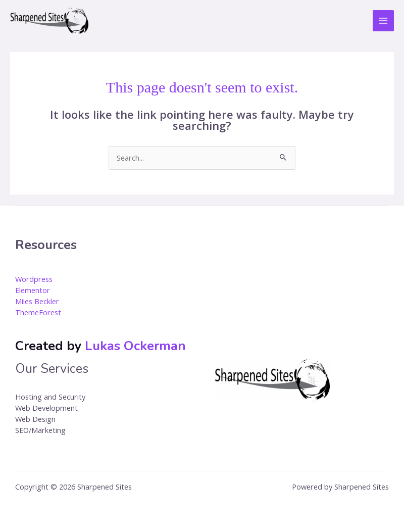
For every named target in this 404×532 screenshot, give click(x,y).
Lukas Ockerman (135, 346)
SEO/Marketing (40, 430)
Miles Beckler (37, 301)
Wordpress (34, 279)
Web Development (46, 408)
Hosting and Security (50, 397)
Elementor (33, 290)
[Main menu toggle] (383, 21)
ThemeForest (38, 312)
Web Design (35, 419)
